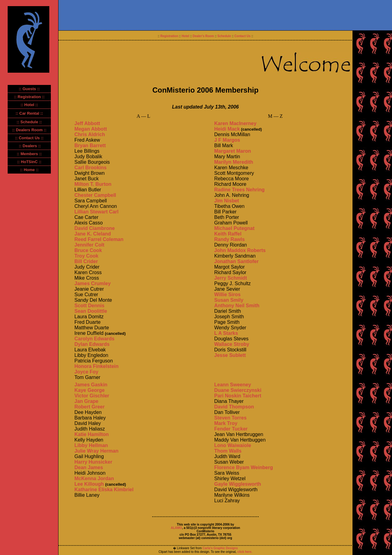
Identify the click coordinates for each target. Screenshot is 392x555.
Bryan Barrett (90, 145)
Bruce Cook (88, 250)
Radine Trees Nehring (240, 190)
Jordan (106, 478)
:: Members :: (29, 154)
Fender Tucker (231, 429)
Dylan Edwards (92, 344)
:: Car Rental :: (29, 113)
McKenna (86, 478)
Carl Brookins (90, 168)
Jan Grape (86, 401)
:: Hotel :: (29, 105)
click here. (244, 552)
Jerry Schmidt (231, 278)
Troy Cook (86, 256)
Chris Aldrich (90, 134)
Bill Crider (86, 261)
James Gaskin (91, 385)
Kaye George (90, 390)
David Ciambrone (95, 228)
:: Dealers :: (30, 146)
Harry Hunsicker (93, 462)
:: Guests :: (29, 89)
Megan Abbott (91, 129)
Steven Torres (231, 418)
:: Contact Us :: (29, 138)
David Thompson (234, 407)
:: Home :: (29, 170)
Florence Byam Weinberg (244, 467)
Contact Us (242, 36)
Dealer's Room (203, 36)
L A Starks (226, 333)
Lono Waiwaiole (233, 445)
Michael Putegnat (235, 228)
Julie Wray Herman (96, 451)
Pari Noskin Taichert (238, 396)
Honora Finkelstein (96, 366)
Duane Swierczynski (238, 390)
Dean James (89, 467)
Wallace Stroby (232, 344)
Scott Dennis (89, 306)
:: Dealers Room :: (29, 130)
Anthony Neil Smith (237, 306)
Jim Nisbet (227, 201)
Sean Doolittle (91, 311)
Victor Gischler (92, 396)
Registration (169, 36)
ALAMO (177, 528)
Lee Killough (89, 484)
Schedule (224, 36)
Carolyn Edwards (94, 339)
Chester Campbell (95, 195)
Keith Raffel (228, 234)
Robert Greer (90, 407)
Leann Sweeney (233, 385)
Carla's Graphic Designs (220, 548)
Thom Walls (228, 451)
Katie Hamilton (92, 434)
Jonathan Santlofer (237, 261)
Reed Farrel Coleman (99, 239)
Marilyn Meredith (234, 162)
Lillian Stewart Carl (96, 212)
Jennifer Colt (89, 245)
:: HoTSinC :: (29, 162)
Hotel (185, 36)
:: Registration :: (29, 97)
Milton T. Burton (93, 184)
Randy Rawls (230, 239)
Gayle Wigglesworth (238, 484)
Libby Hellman (91, 445)
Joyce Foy (86, 372)
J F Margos (227, 140)
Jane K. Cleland (93, 234)
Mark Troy (226, 423)
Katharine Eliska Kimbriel (104, 490)
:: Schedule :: (29, 122)
